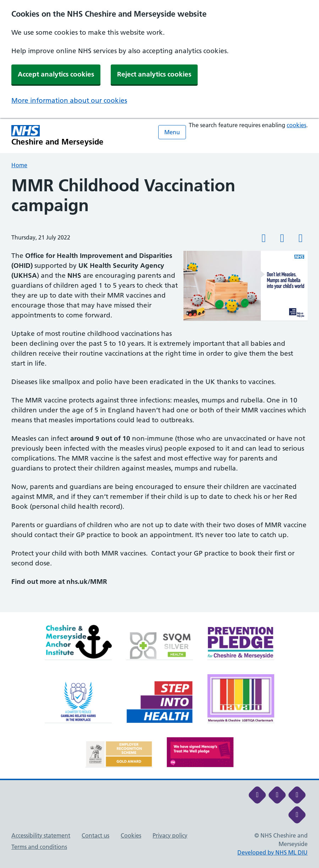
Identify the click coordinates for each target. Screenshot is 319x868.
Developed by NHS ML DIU (273, 852)
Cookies (131, 835)
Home (19, 165)
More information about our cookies (69, 100)
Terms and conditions (39, 847)
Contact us (95, 835)
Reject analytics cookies (154, 74)
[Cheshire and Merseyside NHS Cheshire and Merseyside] (57, 136)
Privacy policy (170, 835)
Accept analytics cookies (56, 74)
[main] (159, 394)
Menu (172, 132)
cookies (296, 125)
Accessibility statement (41, 835)
